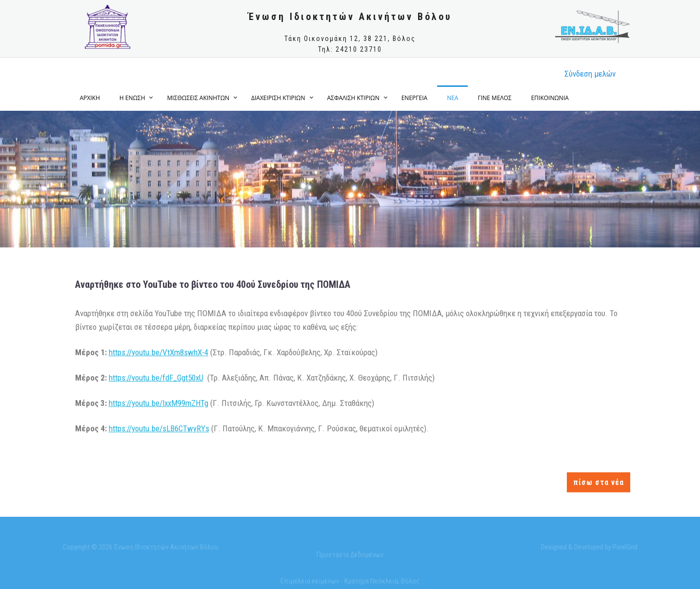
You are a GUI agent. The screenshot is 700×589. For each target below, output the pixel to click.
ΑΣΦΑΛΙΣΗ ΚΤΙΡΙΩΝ (353, 98)
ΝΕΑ (452, 98)
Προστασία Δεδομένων (350, 556)
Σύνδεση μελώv (590, 74)
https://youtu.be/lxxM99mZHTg (159, 403)
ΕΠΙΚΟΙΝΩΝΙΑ (550, 98)
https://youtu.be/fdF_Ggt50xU (156, 377)
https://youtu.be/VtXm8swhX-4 (159, 352)
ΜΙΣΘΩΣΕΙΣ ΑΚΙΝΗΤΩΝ (198, 98)
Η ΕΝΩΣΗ (132, 98)
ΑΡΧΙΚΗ (90, 98)
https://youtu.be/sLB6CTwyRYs (159, 428)
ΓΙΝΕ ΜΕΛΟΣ (494, 98)
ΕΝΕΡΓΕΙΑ (414, 98)
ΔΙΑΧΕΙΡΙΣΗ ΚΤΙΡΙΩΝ (278, 98)
